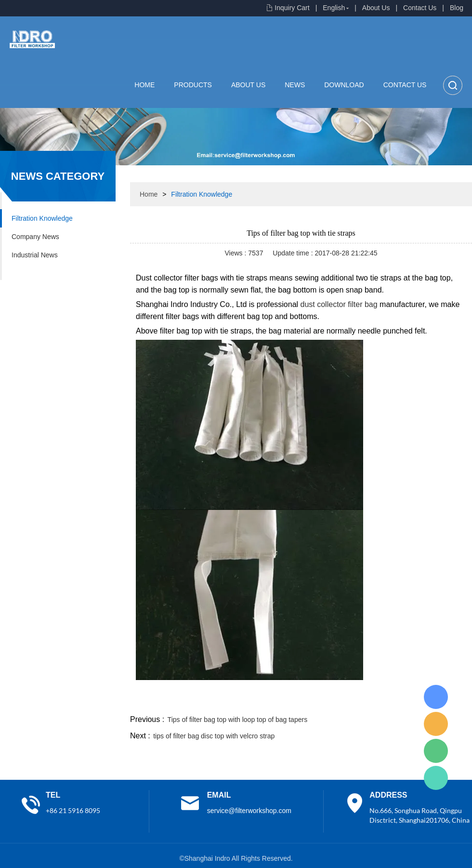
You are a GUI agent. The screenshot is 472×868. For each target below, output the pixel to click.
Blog (457, 8)
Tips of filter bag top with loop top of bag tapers (238, 720)
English (334, 8)
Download (344, 85)
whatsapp (377, 701)
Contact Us (420, 8)
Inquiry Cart (292, 8)
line (326, 701)
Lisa (436, 697)
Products (193, 85)
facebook (300, 701)
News (295, 85)
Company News (35, 237)
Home (144, 85)
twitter (351, 701)
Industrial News (35, 255)
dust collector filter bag (339, 304)
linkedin (455, 701)
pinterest (403, 701)
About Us (376, 8)
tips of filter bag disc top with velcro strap (214, 736)
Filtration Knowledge (42, 218)
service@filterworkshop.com (249, 811)
